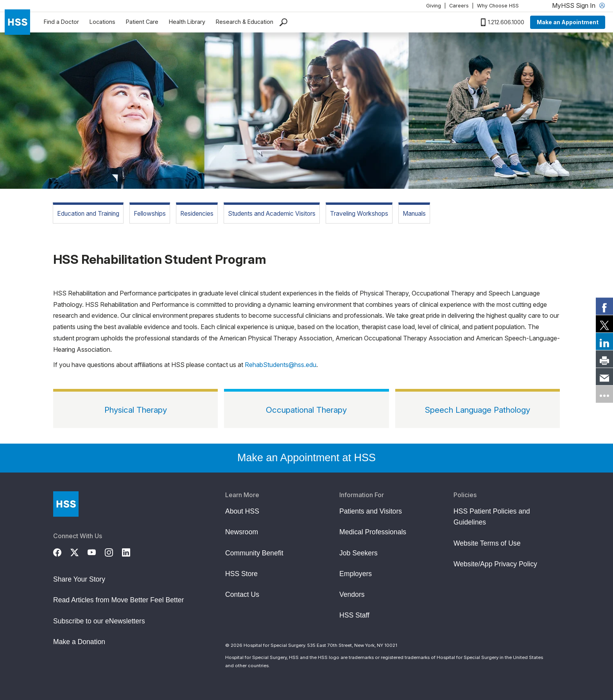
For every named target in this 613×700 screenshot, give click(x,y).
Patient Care (142, 22)
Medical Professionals (373, 532)
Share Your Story (79, 579)
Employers (356, 574)
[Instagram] (113, 551)
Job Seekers (358, 553)
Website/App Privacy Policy (495, 564)
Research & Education (245, 22)
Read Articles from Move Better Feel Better (118, 600)
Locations (102, 22)
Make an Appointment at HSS (306, 458)
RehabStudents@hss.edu (281, 365)
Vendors (352, 594)
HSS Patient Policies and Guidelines (492, 517)
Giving (434, 6)
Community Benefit (254, 553)
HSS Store (241, 574)
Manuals (414, 214)
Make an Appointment (568, 22)
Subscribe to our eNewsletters (99, 621)
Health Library (187, 22)
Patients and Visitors (371, 511)
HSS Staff (354, 615)
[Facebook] (62, 551)
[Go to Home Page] (66, 504)
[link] (604, 306)
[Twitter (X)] (79, 551)
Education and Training (88, 214)
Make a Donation (79, 642)
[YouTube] (96, 551)
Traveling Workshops (359, 214)
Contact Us (242, 594)
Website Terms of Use (487, 543)
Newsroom (242, 532)
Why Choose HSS (498, 6)
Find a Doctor (61, 22)
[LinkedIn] (131, 551)
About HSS (242, 511)
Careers (459, 6)
